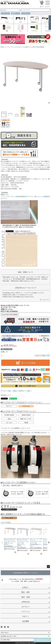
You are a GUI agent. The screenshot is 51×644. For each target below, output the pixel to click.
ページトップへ (48, 567)
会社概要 (26, 621)
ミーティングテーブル (7, 197)
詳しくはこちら (45, 300)
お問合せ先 (26, 602)
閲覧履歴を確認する (42, 640)
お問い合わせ (5, 633)
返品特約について (6, 395)
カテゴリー (26, 607)
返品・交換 (26, 597)
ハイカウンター (26, 13)
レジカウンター (5, 13)
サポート (26, 616)
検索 (48, 10)
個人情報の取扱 (5, 640)
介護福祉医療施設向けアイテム (24, 197)
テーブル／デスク (10, 47)
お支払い (26, 587)
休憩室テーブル (16, 13)
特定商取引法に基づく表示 (9, 636)
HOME (2, 47)
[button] (2, 542)
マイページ (26, 612)
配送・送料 (26, 592)
